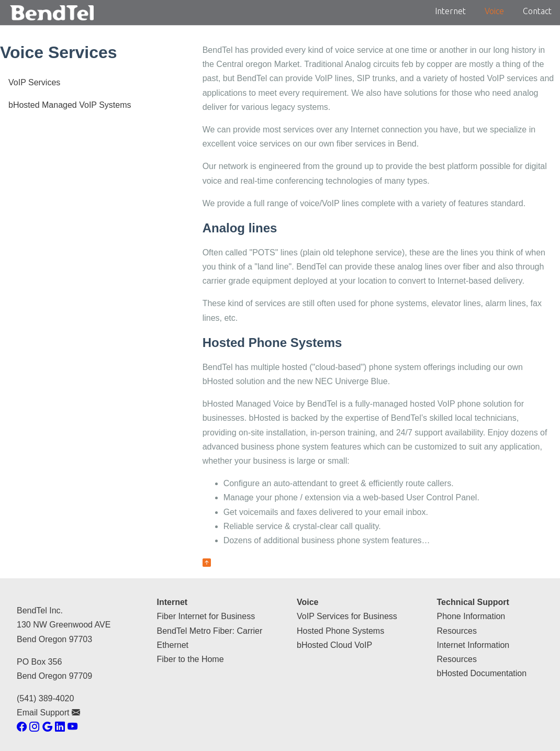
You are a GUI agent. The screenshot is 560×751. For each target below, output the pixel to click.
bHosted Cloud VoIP (334, 645)
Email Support (48, 713)
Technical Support (473, 602)
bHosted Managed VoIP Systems (70, 105)
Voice (494, 11)
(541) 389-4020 (45, 698)
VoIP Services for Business (347, 616)
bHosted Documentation (482, 673)
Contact (537, 11)
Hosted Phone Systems (340, 631)
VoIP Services (34, 82)
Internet (450, 11)
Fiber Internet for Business (206, 616)
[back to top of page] (207, 563)
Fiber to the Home (191, 659)
